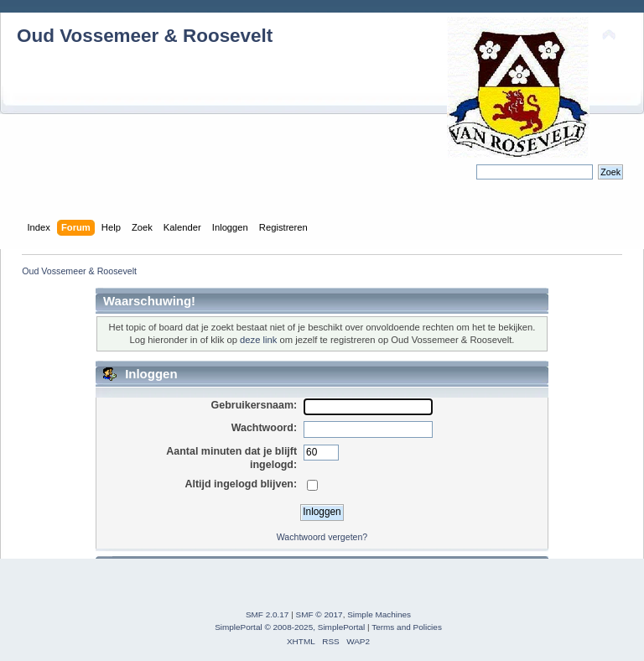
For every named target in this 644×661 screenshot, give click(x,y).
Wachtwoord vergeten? (322, 537)
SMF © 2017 (319, 614)
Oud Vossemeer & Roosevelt (145, 36)
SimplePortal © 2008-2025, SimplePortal (290, 627)
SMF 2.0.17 (267, 614)
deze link (258, 340)
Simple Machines (379, 614)
